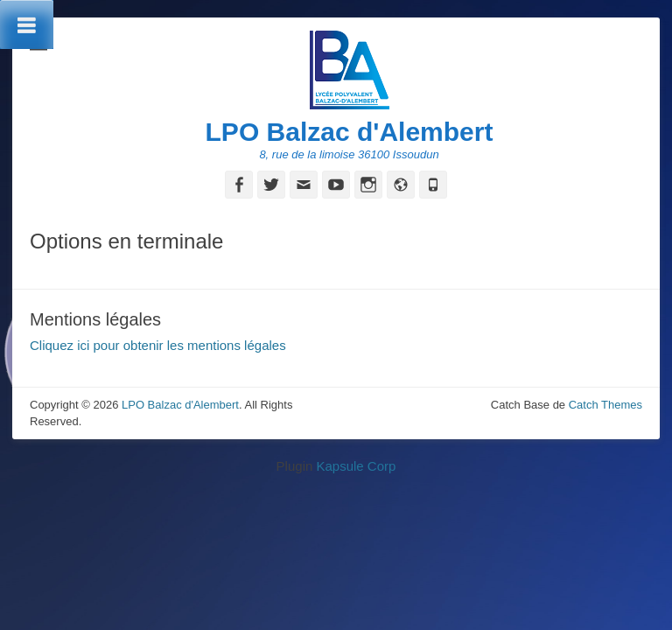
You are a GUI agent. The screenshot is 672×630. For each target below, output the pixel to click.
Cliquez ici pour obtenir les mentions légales (158, 345)
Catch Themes (605, 405)
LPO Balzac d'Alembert (350, 132)
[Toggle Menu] (27, 24)
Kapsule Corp (356, 466)
